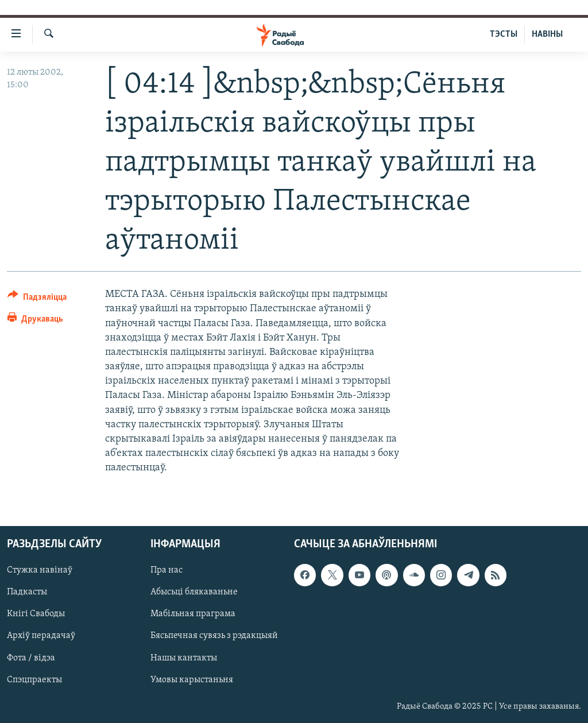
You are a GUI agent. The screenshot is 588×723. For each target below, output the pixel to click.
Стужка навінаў (40, 570)
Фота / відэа (31, 658)
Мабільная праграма (193, 614)
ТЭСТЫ (504, 34)
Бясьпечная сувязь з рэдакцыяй (214, 636)
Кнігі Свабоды (36, 614)
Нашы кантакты (184, 658)
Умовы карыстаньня (192, 679)
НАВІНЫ (547, 34)
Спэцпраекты (34, 679)
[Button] (37, 299)
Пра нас (167, 570)
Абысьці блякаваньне (194, 592)
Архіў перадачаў (41, 636)
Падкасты (27, 592)
